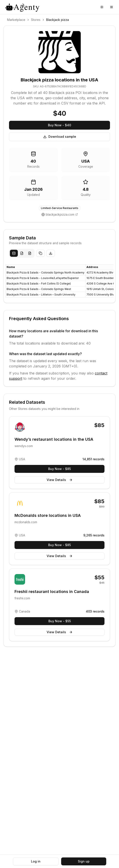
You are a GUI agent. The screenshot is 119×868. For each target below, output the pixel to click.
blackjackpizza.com (60, 214)
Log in (36, 861)
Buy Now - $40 (59, 125)
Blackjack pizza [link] (58, 20)
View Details (60, 480)
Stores (36, 20)
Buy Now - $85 (59, 469)
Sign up (84, 861)
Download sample (60, 137)
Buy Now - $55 (60, 621)
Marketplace (16, 20)
